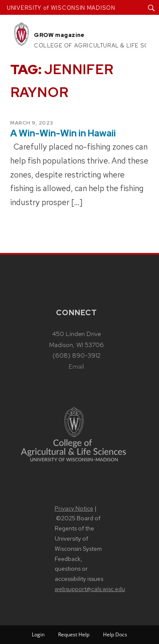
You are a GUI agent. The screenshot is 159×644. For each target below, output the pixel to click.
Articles (118, 29)
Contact (84, 51)
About (80, 29)
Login (38, 634)
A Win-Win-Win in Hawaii (63, 133)
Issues (80, 40)
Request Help (74, 634)
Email (76, 366)
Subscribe (119, 40)
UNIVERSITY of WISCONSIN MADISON (61, 8)
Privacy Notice (74, 508)
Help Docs (115, 634)
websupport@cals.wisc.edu (90, 589)
